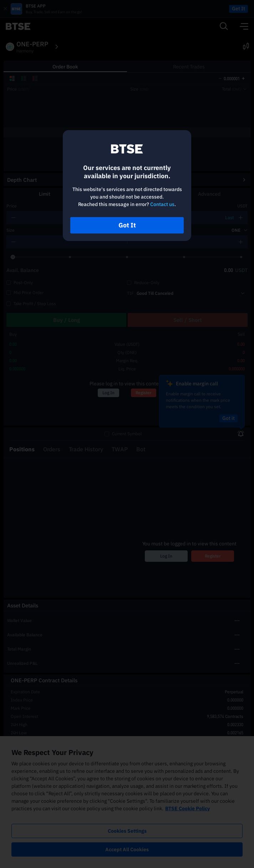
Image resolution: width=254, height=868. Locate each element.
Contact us (162, 204)
